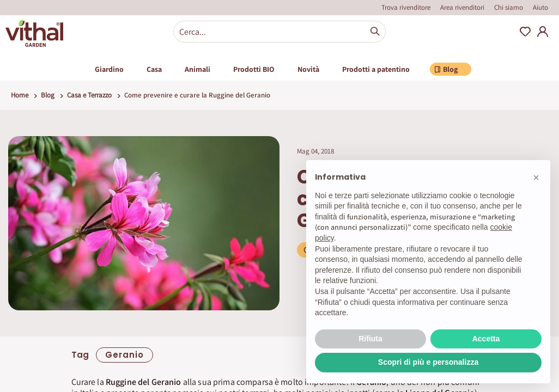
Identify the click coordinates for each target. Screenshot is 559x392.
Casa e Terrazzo (89, 95)
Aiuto (540, 7)
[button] (536, 177)
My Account (543, 32)
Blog (48, 95)
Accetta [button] (486, 339)
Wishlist (525, 32)
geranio (124, 355)
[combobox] (279, 32)
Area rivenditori (462, 7)
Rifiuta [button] (370, 339)
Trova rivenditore (406, 7)
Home (20, 95)
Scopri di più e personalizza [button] (428, 362)
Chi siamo (509, 7)
